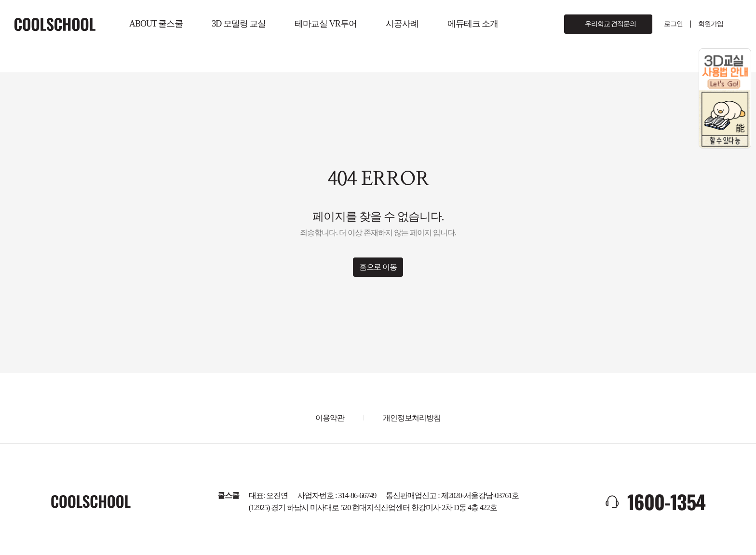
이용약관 (330, 418)
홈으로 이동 (378, 267)
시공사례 (402, 24)
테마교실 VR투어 (326, 24)
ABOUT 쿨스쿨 (156, 24)
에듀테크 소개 (473, 24)
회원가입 (711, 24)
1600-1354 (666, 501)
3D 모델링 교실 (239, 24)
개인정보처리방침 (412, 418)
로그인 (673, 24)
